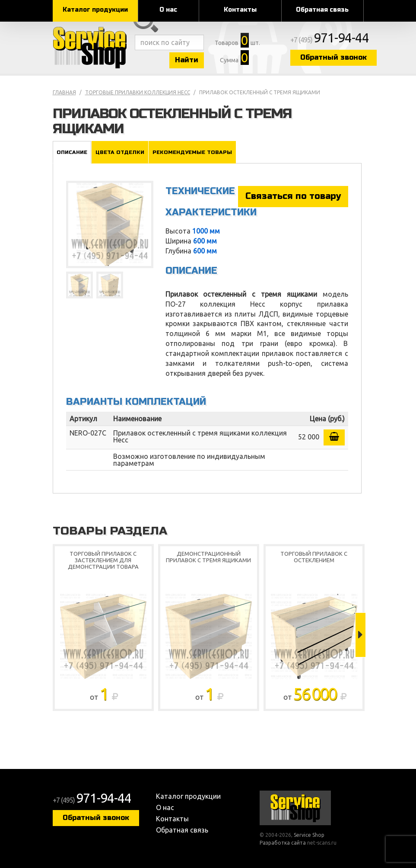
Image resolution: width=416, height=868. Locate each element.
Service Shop (92, 48)
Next (360, 635)
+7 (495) (330, 40)
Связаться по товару (293, 196)
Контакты (240, 10)
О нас (168, 10)
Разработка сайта (283, 843)
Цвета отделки (120, 152)
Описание (72, 152)
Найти (187, 60)
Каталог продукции (95, 10)
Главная (64, 92)
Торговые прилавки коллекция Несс (138, 92)
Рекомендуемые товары (192, 152)
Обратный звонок (333, 57)
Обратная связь (322, 10)
